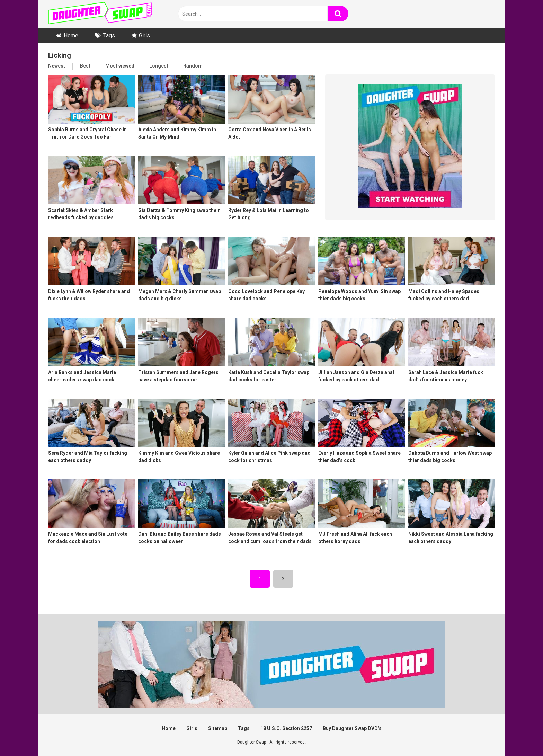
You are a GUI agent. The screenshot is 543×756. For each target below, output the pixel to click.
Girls (144, 35)
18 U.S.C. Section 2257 (286, 728)
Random (193, 66)
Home (71, 35)
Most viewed (120, 66)
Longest (159, 66)
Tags (109, 35)
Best (85, 66)
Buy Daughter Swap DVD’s (352, 728)
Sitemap (218, 728)
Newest (57, 66)
